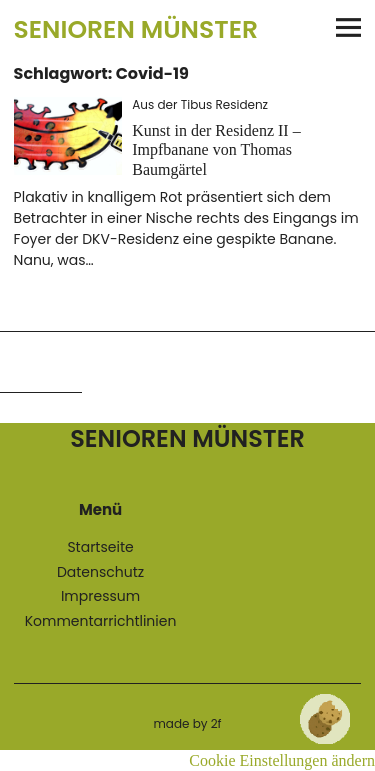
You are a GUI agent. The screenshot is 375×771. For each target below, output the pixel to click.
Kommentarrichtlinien (101, 621)
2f (216, 723)
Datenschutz (100, 572)
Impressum (100, 596)
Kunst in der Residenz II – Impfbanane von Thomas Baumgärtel (216, 149)
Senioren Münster (136, 29)
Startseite (100, 547)
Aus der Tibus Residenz (200, 104)
